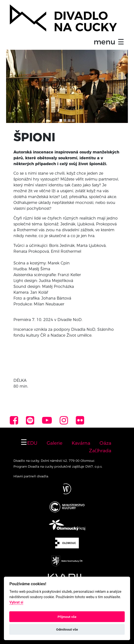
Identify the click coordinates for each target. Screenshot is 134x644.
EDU (32, 443)
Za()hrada (100, 451)
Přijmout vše (67, 617)
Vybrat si (16, 602)
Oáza (105, 443)
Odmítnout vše (67, 629)
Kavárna (81, 443)
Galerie (55, 443)
